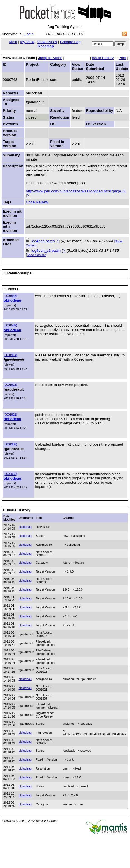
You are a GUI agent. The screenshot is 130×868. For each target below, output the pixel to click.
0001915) (11, 385)
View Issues (47, 42)
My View (27, 42)
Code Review (37, 202)
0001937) (11, 444)
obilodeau (12, 300)
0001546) (11, 296)
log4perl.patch (43, 241)
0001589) (11, 325)
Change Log (70, 42)
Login (29, 34)
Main (13, 42)
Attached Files (11, 242)
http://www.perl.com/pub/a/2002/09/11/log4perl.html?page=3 (75, 191)
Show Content (36, 255)
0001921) (11, 415)
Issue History (103, 58)
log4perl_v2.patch (46, 250)
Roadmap (46, 46)
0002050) (11, 474)
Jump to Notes (50, 58)
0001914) (11, 355)
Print (122, 58)
